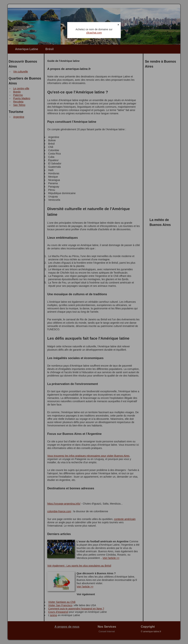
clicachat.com (94, 33)
